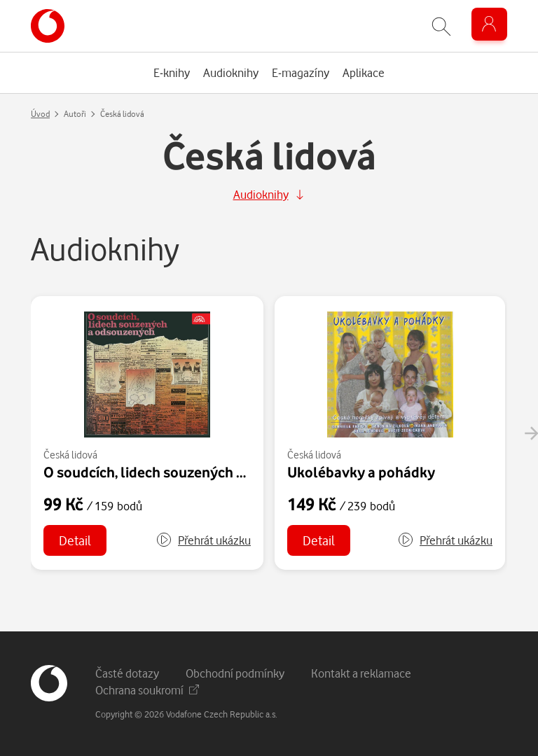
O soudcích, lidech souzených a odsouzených (188, 472)
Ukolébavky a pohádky (361, 472)
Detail (75, 540)
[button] (203, 540)
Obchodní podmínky (235, 673)
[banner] (48, 26)
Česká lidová (70, 455)
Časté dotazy (127, 673)
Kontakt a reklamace (361, 673)
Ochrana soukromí (147, 690)
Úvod (40, 114)
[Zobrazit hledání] (441, 26)
